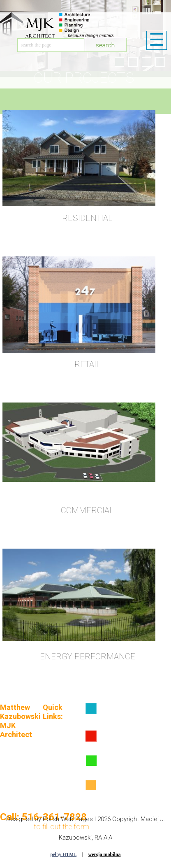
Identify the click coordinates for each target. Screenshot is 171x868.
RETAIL (88, 364)
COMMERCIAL (87, 510)
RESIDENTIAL (87, 218)
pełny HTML (63, 854)
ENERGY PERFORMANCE (88, 656)
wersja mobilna (105, 854)
